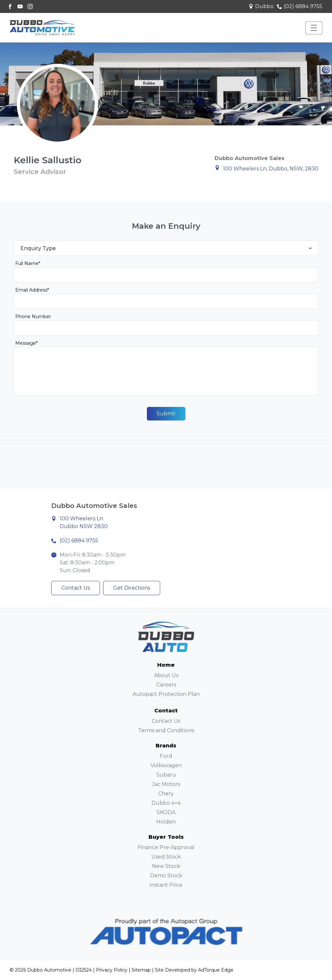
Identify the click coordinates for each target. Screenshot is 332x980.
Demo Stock (166, 876)
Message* (26, 343)
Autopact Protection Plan (166, 694)
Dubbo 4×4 (166, 803)
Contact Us (76, 588)
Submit (166, 414)
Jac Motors (166, 784)
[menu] (314, 28)
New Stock (166, 866)
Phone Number (33, 317)
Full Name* (28, 263)
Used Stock (166, 857)
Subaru (166, 775)
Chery (166, 794)
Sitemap (141, 970)
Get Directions (132, 588)
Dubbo (261, 6)
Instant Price (166, 885)
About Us (166, 675)
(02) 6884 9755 (300, 6)
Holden (166, 822)
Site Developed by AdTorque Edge (194, 970)
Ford (166, 756)
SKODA (166, 812)
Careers (166, 685)
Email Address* (32, 290)
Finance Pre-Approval (166, 847)
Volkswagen (166, 765)
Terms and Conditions (166, 730)
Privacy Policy (112, 970)
